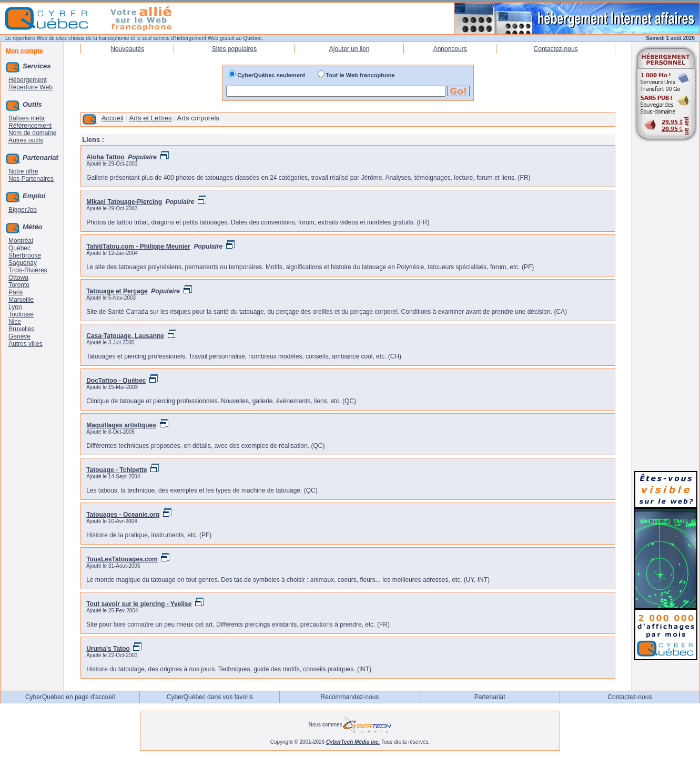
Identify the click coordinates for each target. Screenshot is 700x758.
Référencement (30, 126)
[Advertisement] (666, 306)
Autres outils (26, 140)
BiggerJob (23, 210)
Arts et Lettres (151, 118)
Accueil (113, 118)
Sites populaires (234, 49)
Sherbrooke (25, 255)
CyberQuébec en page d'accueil (70, 697)
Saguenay (23, 263)
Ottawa (18, 278)
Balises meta (27, 118)
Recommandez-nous (350, 697)
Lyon (15, 307)
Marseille (21, 300)
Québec (19, 248)
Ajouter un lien (349, 49)
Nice (15, 322)
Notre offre (23, 171)
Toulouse (21, 314)
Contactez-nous (556, 49)
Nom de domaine (32, 133)
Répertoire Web (31, 87)
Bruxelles (21, 329)
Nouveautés (127, 49)
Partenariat (490, 697)
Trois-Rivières (28, 270)
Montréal (21, 241)
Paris (16, 292)
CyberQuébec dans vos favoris (210, 697)
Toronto (19, 285)
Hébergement (28, 80)
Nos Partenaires (31, 179)
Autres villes (26, 344)
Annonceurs (450, 49)
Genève (19, 336)
